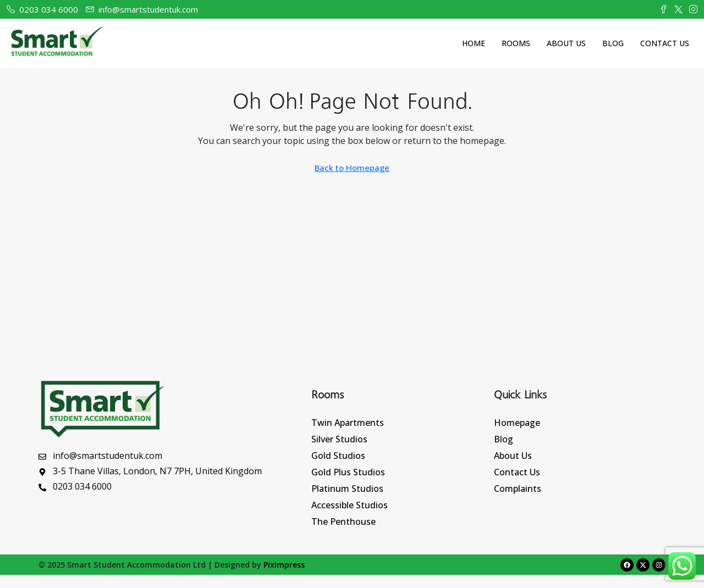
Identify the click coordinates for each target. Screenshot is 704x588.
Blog (613, 43)
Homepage (517, 423)
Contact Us (665, 43)
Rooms (516, 43)
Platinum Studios (347, 489)
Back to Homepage (352, 168)
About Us (566, 43)
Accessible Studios (350, 505)
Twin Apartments (348, 423)
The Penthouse (343, 522)
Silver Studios (339, 439)
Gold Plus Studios (348, 472)
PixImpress (284, 565)
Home (474, 43)
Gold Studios (338, 456)
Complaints (518, 489)
